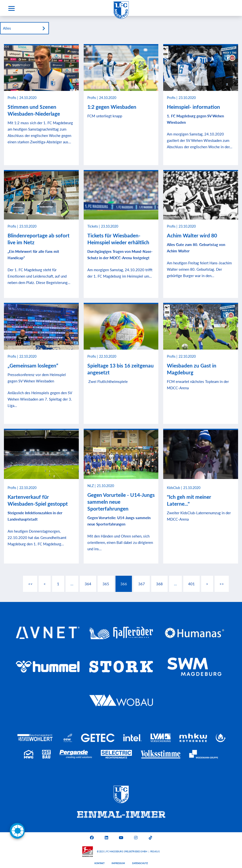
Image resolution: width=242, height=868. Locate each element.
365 (106, 584)
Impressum (118, 863)
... (72, 584)
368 (159, 584)
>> (222, 584)
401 (191, 584)
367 (142, 584)
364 (88, 584)
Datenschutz (140, 863)
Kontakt (99, 863)
